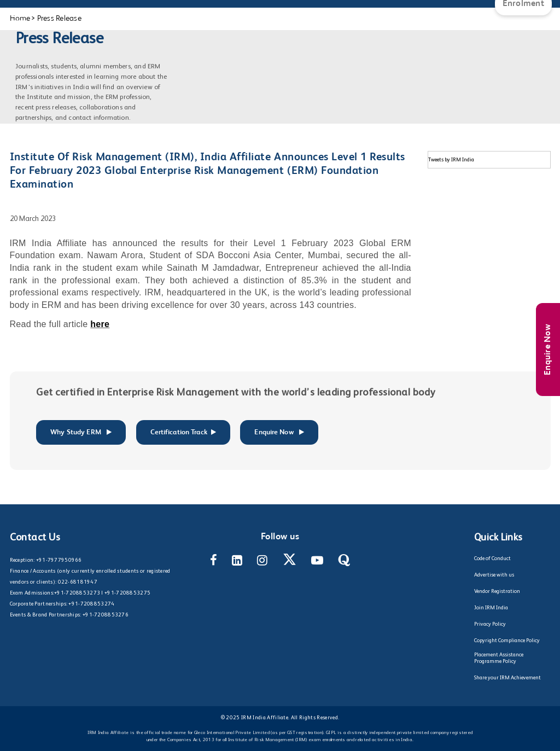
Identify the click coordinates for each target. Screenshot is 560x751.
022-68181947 (78, 582)
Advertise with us (494, 575)
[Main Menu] (19, 11)
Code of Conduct (492, 558)
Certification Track (183, 432)
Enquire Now (548, 350)
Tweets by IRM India (451, 160)
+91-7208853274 (91, 604)
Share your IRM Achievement (507, 678)
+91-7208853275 (127, 593)
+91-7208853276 (106, 615)
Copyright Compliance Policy (507, 641)
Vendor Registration (497, 591)
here (100, 324)
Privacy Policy (490, 624)
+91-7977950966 (59, 560)
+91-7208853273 (77, 593)
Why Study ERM (81, 432)
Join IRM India (491, 608)
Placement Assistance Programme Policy (499, 658)
